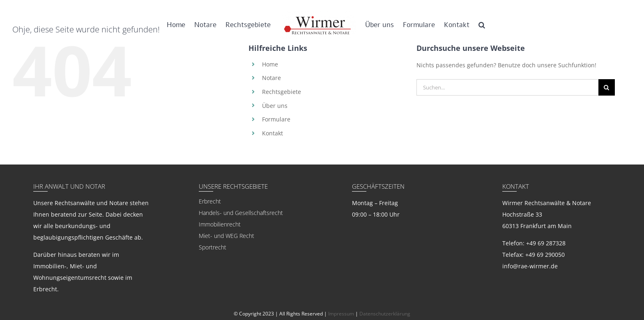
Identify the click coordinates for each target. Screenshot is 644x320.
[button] (482, 25)
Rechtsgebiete (282, 92)
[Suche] (607, 87)
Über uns (275, 106)
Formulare (276, 119)
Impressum (341, 314)
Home (270, 64)
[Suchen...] (507, 87)
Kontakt (273, 133)
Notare (271, 78)
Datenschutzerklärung (385, 314)
